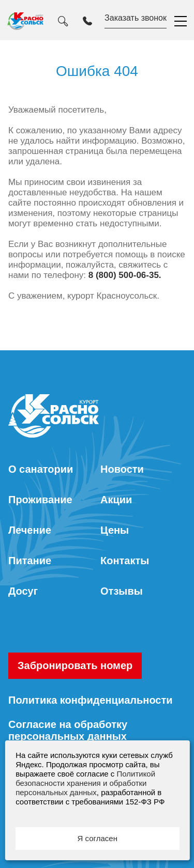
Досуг (23, 591)
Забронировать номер (75, 665)
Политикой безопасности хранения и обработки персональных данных (85, 783)
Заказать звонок (136, 18)
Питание (30, 561)
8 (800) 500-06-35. (125, 275)
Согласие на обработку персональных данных (68, 730)
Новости (122, 469)
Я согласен (98, 838)
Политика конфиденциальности (91, 700)
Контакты (125, 561)
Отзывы (122, 591)
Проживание (40, 500)
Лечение (30, 530)
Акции (116, 500)
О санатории (41, 469)
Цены (115, 530)
